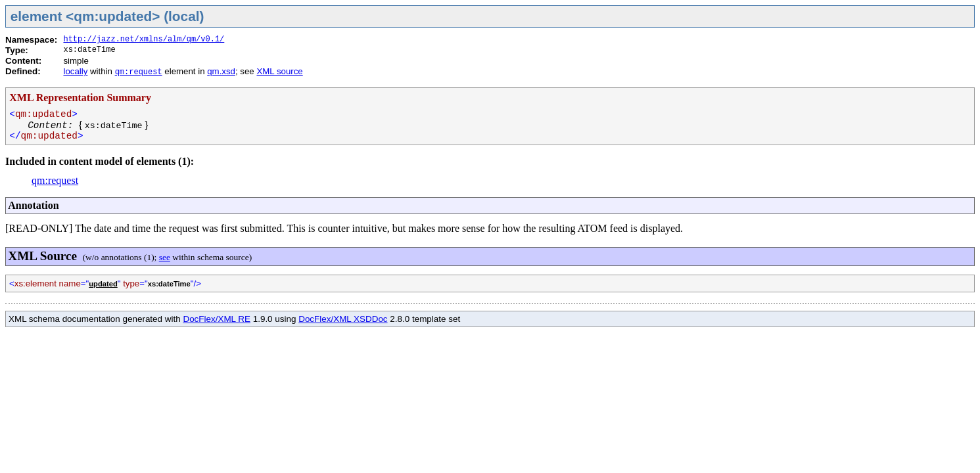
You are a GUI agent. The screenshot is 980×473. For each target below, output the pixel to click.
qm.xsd (221, 71)
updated (103, 284)
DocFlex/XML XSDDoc (343, 319)
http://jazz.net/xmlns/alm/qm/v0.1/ (144, 39)
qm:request (139, 72)
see (165, 257)
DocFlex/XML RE (217, 319)
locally (75, 71)
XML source (279, 71)
